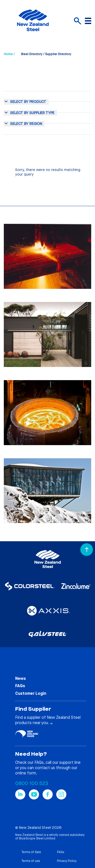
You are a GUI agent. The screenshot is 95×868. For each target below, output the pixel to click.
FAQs (20, 686)
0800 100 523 (32, 783)
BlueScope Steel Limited (37, 838)
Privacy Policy (67, 861)
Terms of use (31, 861)
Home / (9, 54)
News (21, 678)
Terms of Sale (31, 852)
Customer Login (31, 693)
